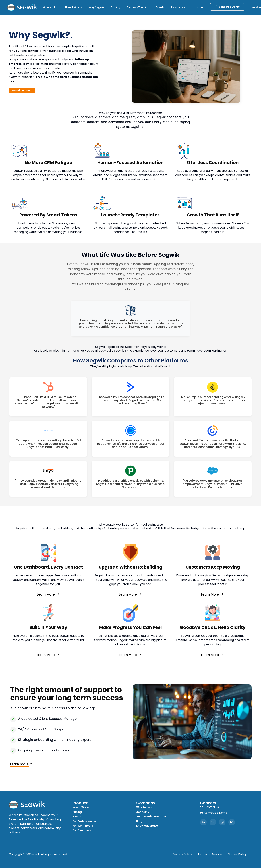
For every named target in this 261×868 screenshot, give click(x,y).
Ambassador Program (151, 817)
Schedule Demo (227, 7)
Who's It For (51, 7)
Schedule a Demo (214, 813)
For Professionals (84, 821)
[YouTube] (232, 822)
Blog (139, 821)
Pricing (116, 7)
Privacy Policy (182, 854)
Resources (178, 7)
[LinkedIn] (203, 822)
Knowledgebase (147, 826)
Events (160, 7)
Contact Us (209, 807)
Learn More (48, 594)
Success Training (138, 7)
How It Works (74, 7)
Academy (143, 812)
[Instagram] (222, 822)
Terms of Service (210, 854)
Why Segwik (97, 7)
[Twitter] (213, 822)
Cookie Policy (237, 854)
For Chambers (82, 830)
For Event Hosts (83, 826)
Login (199, 7)
